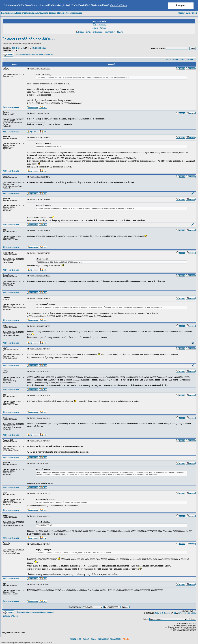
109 (40, 48)
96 (23, 48)
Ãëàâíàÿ (73, 639)
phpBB (10, 643)
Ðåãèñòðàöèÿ (99, 25)
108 (36, 48)
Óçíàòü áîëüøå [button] (118, 5)
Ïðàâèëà (94, 639)
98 (29, 48)
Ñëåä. (44, 48)
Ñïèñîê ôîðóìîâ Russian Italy (27, 55)
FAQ (95, 28)
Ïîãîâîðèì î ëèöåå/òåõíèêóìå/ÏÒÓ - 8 (29, 39)
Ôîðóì (79, 639)
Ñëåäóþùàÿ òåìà (188, 60)
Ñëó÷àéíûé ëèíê (116, 639)
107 (33, 48)
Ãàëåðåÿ (86, 639)
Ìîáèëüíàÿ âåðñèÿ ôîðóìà (188, 13)
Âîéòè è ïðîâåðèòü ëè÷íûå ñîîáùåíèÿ (101, 32)
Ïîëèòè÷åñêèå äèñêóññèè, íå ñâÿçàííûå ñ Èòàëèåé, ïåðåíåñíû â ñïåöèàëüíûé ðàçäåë (49, 13)
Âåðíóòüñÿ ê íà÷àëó (11, 107)
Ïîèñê (103, 28)
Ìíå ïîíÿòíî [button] (181, 6)
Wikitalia (126, 639)
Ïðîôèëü (80, 32)
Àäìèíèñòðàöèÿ (103, 639)
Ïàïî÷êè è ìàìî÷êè (46, 55)
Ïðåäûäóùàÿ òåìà (173, 60)
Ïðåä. (13, 48)
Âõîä (120, 32)
